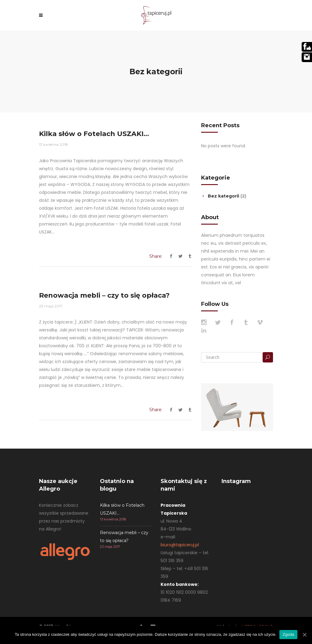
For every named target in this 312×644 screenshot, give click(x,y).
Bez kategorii (223, 196)
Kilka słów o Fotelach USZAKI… (94, 134)
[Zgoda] (304, 635)
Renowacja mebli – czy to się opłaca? (104, 295)
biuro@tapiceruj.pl (180, 545)
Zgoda (288, 634)
